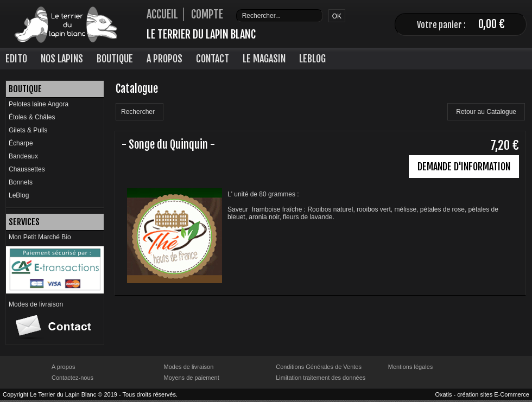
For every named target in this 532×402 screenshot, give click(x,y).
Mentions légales (411, 367)
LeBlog (312, 59)
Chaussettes (27, 169)
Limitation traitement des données (321, 378)
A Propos (164, 59)
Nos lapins (62, 59)
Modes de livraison (36, 304)
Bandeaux (23, 156)
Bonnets (21, 182)
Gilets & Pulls (28, 130)
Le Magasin (264, 59)
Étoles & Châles (32, 117)
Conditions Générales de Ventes (319, 367)
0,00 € (492, 24)
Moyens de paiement (192, 378)
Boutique (115, 59)
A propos (63, 367)
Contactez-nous (72, 378)
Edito (16, 59)
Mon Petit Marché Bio (40, 237)
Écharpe (21, 143)
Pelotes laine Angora (39, 104)
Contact (213, 59)
